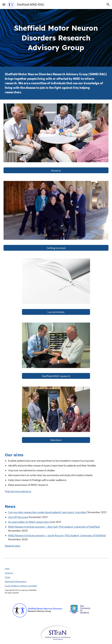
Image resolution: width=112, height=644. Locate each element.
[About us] (56, 170)
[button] (4, 4)
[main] (56, 38)
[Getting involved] (56, 248)
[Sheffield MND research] (56, 376)
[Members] (56, 440)
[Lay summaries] (56, 312)
